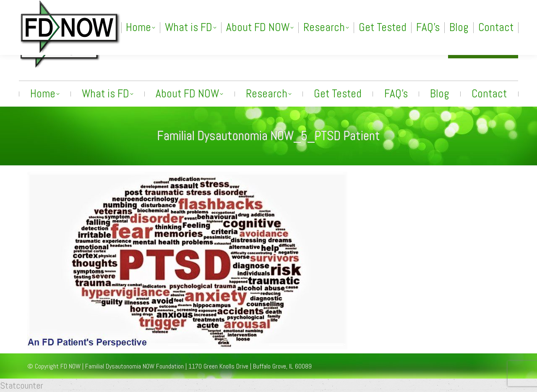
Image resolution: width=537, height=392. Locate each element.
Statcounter (22, 385)
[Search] (436, 7)
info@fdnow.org (411, 47)
